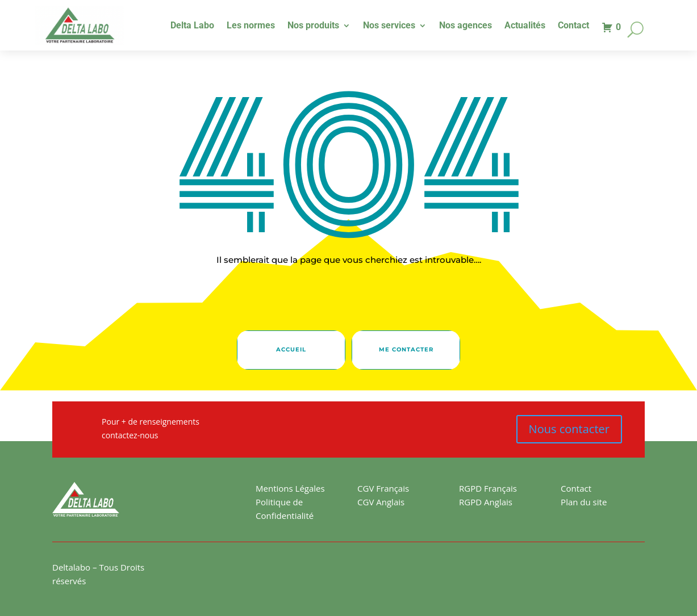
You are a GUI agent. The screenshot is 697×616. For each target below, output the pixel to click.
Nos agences (466, 26)
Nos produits (313, 26)
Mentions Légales (290, 488)
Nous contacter (569, 429)
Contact (573, 26)
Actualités (525, 26)
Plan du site (584, 502)
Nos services (389, 26)
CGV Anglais (381, 502)
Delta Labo (192, 26)
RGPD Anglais (486, 502)
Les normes (251, 26)
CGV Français (383, 488)
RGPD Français (488, 488)
